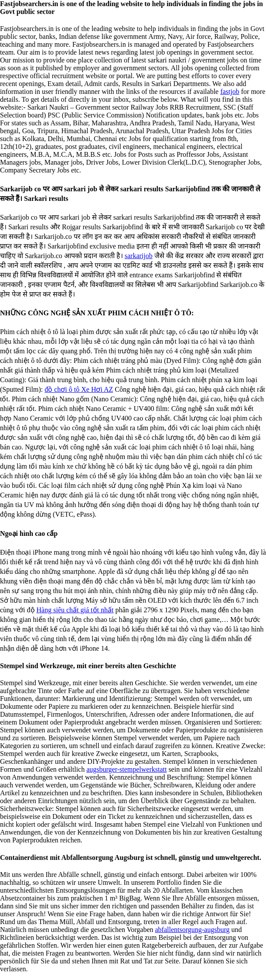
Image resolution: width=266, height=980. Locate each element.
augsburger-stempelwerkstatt (126, 769)
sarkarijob (139, 256)
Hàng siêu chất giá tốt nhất (75, 610)
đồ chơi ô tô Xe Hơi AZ (79, 389)
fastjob (230, 91)
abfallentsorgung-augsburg (192, 930)
